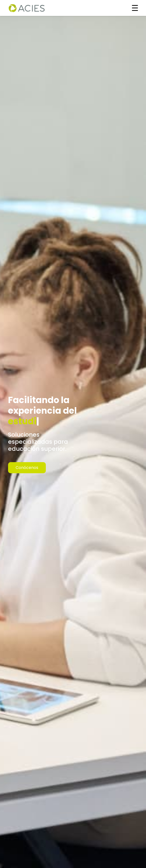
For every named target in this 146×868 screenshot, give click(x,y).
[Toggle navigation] (135, 8)
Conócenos (27, 468)
